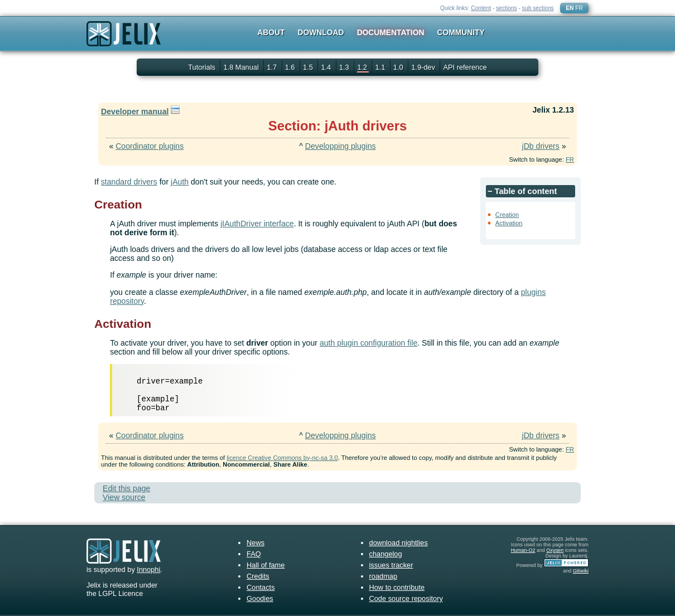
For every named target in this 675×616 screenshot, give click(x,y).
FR (579, 8)
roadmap (384, 576)
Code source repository (406, 598)
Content (481, 8)
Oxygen (555, 550)
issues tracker (391, 565)
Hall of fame (266, 565)
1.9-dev (424, 67)
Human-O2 (523, 550)
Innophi (148, 569)
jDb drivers (541, 146)
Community (461, 32)
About (271, 32)
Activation (509, 223)
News (255, 543)
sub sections (538, 8)
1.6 (291, 67)
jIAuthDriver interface (257, 224)
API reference (465, 67)
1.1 (381, 67)
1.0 (399, 67)
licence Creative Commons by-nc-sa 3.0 (282, 458)
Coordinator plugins (150, 146)
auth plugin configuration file (368, 343)
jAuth (180, 182)
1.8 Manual (242, 67)
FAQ (254, 554)
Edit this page (126, 488)
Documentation (391, 32)
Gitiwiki (581, 571)
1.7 (273, 67)
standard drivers (129, 182)
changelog (386, 554)
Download (321, 32)
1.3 (345, 67)
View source (124, 497)
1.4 (327, 67)
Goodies (260, 598)
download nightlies (399, 543)
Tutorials (202, 67)
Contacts (261, 587)
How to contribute (397, 587)
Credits (258, 576)
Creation (507, 215)
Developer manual (135, 111)
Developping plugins (341, 146)
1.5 (309, 67)
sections (507, 8)
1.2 (363, 67)
